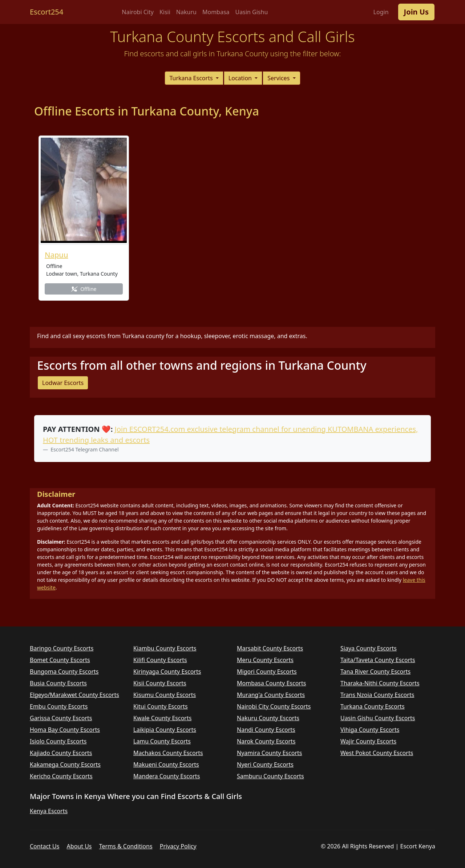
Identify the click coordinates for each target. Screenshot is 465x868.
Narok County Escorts (266, 741)
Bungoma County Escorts (64, 672)
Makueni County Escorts (166, 764)
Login (381, 12)
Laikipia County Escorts (165, 730)
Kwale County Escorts (162, 718)
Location (241, 78)
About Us (79, 846)
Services (279, 78)
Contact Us (45, 846)
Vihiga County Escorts (370, 730)
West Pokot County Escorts (377, 753)
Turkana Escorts (192, 78)
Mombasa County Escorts (271, 683)
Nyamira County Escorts (269, 753)
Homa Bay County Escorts (65, 730)
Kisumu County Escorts (165, 695)
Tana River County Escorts (375, 672)
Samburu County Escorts (270, 776)
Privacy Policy (178, 846)
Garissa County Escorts (61, 718)
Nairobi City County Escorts (274, 706)
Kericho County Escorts (61, 776)
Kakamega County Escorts (65, 764)
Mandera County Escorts (167, 776)
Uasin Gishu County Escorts (378, 718)
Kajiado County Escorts (61, 753)
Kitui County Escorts (161, 706)
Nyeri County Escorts (265, 764)
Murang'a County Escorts (271, 695)
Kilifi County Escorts (160, 660)
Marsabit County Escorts (270, 648)
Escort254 (46, 12)
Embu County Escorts (59, 706)
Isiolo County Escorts (58, 741)
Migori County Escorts (267, 672)
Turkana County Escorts (373, 706)
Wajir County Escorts (368, 741)
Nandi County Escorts (266, 730)
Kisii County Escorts (160, 683)
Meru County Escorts (265, 660)
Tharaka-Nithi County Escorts (380, 683)
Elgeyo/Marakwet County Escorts (74, 695)
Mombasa (216, 12)
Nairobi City (138, 12)
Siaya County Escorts (369, 648)
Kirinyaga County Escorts (167, 672)
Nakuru (186, 12)
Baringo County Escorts (62, 648)
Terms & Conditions (126, 846)
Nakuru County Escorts (268, 718)
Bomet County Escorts (60, 660)
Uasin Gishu (252, 12)
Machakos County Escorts (168, 753)
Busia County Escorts (58, 683)
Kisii (165, 12)
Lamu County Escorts (162, 741)
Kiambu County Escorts (165, 648)
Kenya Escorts (49, 811)
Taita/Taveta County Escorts (378, 660)
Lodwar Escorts (63, 383)
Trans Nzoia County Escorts (377, 695)
